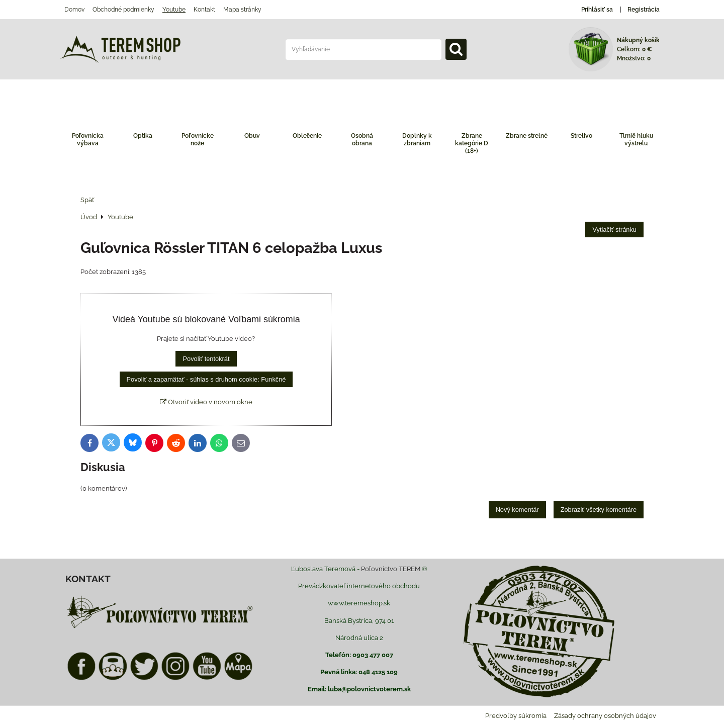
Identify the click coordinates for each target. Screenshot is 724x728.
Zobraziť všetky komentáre (599, 510)
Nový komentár (517, 510)
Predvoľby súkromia (516, 716)
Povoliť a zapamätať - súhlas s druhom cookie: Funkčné (206, 379)
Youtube (174, 10)
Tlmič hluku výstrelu (636, 140)
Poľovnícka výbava (88, 140)
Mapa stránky (242, 10)
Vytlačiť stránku (614, 230)
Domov (74, 10)
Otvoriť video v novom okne (206, 402)
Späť (87, 200)
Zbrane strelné (527, 136)
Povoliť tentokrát (206, 359)
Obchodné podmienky (123, 10)
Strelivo (581, 136)
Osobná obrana (362, 140)
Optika (143, 136)
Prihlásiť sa (597, 10)
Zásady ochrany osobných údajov (605, 716)
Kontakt (204, 10)
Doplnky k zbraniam (417, 140)
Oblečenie (307, 136)
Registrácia (644, 10)
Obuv (252, 136)
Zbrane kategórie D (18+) (472, 143)
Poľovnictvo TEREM (391, 569)
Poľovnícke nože (198, 140)
